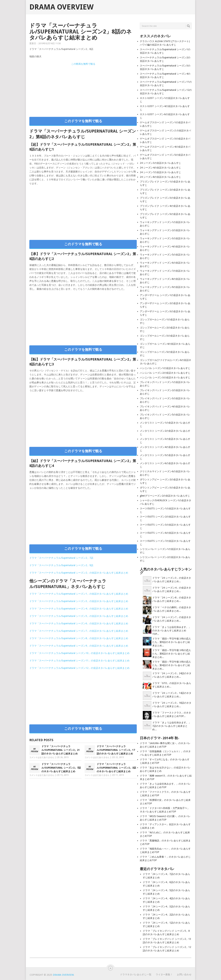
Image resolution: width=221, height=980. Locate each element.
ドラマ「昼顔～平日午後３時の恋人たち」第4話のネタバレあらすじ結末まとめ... (172, 665)
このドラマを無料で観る (83, 121)
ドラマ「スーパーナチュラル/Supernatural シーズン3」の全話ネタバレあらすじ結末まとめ (79, 601)
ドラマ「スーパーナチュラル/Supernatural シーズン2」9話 (61, 565)
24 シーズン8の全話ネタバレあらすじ (160, 177)
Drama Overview (61, 7)
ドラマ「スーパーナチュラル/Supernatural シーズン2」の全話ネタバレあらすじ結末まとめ (79, 573)
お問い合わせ (184, 974)
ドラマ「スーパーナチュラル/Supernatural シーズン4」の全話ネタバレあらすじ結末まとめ (79, 609)
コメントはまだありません (42, 757)
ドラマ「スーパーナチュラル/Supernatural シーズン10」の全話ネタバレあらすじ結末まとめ (79, 653)
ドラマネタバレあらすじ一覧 (136, 974)
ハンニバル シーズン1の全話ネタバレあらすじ (165, 368)
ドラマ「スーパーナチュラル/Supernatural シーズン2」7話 (61, 558)
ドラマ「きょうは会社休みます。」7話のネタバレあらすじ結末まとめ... (172, 726)
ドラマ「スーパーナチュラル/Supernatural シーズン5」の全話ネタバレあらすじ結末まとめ (79, 616)
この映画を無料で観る (83, 64)
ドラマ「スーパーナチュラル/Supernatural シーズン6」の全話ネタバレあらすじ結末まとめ (79, 623)
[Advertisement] (83, 90)
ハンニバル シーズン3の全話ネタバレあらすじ (165, 377)
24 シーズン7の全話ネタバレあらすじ (160, 172)
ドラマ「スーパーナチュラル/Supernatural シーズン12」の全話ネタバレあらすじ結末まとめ (79, 668)
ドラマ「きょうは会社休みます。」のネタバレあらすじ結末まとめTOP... (172, 630)
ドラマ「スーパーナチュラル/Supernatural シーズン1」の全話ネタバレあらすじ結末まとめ (79, 594)
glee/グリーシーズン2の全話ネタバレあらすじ (165, 496)
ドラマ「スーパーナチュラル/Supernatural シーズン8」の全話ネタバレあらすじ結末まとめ (79, 638)
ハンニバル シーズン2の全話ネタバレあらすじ (165, 373)
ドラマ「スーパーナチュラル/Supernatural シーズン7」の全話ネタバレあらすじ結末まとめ (79, 631)
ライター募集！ (164, 974)
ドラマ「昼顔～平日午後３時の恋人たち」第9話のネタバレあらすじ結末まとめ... (172, 642)
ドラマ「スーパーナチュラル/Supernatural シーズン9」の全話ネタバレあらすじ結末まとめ (79, 646)
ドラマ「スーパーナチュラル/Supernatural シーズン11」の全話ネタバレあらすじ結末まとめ (79, 661)
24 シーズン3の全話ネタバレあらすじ (160, 163)
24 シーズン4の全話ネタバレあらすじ (160, 168)
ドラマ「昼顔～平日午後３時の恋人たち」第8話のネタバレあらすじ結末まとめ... (172, 654)
